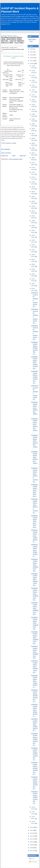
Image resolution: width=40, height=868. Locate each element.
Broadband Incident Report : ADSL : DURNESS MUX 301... (35, 362)
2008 (32, 848)
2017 (32, 61)
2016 (32, 64)
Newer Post (5, 156)
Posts (32, 859)
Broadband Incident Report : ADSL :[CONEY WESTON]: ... (35, 725)
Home (14, 156)
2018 (32, 58)
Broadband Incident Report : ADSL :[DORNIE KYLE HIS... (35, 565)
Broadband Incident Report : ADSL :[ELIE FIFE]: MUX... (35, 490)
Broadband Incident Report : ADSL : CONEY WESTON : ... (35, 536)
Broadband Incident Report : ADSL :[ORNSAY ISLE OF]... (35, 579)
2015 (32, 827)
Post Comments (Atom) (16, 159)
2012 (32, 836)
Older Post (23, 156)
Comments (33, 862)
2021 (32, 52)
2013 (32, 833)
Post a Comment (6, 153)
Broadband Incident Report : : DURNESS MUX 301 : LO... (35, 348)
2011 (32, 839)
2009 (32, 845)
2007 (32, 851)
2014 (32, 830)
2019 (32, 55)
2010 (32, 842)
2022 (32, 49)
